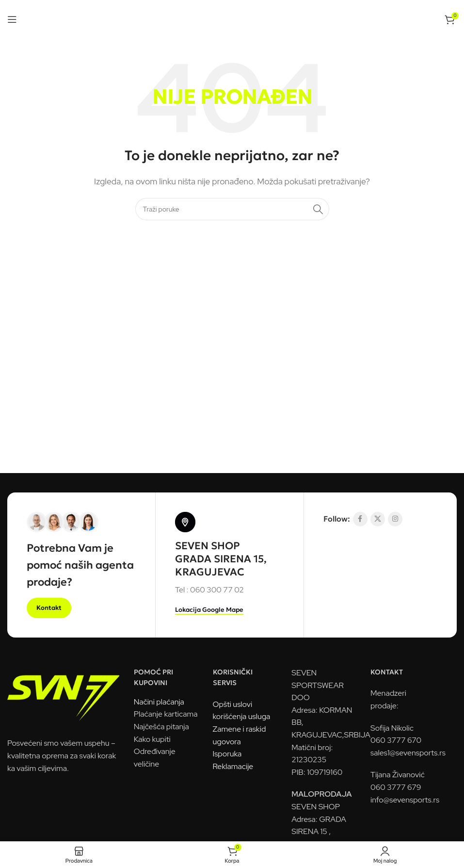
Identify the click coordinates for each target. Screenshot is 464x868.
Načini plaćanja (159, 702)
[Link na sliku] (63, 694)
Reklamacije (233, 766)
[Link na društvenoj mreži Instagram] (395, 519)
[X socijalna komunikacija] (378, 519)
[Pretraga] (232, 209)
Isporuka (227, 754)
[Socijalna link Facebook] (360, 519)
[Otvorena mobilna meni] (12, 19)
